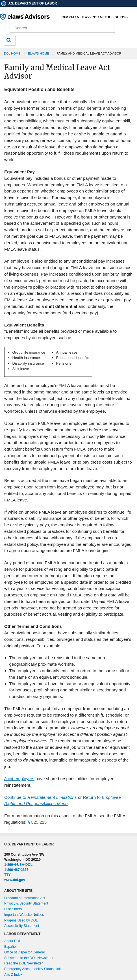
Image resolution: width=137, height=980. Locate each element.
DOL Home (12, 53)
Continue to (41, 797)
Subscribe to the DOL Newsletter (29, 958)
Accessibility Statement (22, 926)
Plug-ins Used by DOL (21, 920)
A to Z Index (13, 975)
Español (10, 947)
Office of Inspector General (24, 952)
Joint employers (19, 779)
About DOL (13, 941)
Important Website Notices (24, 915)
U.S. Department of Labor (29, 3)
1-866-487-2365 (16, 870)
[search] (63, 28)
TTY (7, 875)
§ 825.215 (37, 822)
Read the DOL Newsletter (23, 963)
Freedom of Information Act (25, 898)
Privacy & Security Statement (26, 903)
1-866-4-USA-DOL (18, 865)
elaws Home (38, 53)
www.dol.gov (15, 880)
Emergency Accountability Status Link (32, 969)
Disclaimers (13, 909)
